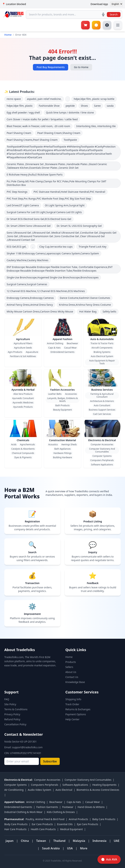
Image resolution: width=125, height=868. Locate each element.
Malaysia (79, 841)
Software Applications (102, 465)
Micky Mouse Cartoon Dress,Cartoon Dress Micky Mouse (40, 311)
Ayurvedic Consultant (23, 398)
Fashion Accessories (63, 390)
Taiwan (41, 841)
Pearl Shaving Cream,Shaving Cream (59, 133)
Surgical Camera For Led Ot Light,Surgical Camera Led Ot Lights (44, 212)
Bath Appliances (62, 449)
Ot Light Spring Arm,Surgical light (65, 205)
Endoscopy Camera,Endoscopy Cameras (30, 298)
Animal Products (78, 819)
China (25, 841)
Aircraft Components (102, 348)
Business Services (102, 390)
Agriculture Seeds (23, 348)
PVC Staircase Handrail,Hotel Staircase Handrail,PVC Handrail (69, 192)
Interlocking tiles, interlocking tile (96, 126)
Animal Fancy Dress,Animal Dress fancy (30, 305)
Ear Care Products (42, 824)
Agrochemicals (27, 444)
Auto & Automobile (102, 339)
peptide (70, 106)
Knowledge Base (75, 682)
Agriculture (23, 339)
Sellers (69, 667)
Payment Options (76, 714)
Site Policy (10, 704)
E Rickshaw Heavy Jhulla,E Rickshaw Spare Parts (35, 175)
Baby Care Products (104, 819)
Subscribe (50, 761)
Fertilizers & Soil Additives (23, 356)
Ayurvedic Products (23, 407)
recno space (14, 99)
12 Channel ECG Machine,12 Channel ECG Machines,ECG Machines (46, 291)
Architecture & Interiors (102, 401)
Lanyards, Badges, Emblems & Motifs (63, 400)
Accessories (71, 394)
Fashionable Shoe (49, 106)
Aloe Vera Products (23, 394)
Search (114, 14)
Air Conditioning (14, 790)
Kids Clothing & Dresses (61, 812)
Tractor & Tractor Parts (102, 343)
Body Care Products (16, 824)
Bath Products (62, 405)
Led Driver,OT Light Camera (23, 205)
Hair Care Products (15, 829)
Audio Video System (40, 790)
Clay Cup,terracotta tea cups (56, 247)
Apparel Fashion (63, 339)
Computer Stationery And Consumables (102, 450)
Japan (10, 841)
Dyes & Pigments (23, 457)
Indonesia (99, 841)
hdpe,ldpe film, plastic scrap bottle (94, 99)
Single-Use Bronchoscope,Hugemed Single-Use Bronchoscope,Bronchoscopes (53, 277)
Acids (14, 444)
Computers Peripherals (102, 460)
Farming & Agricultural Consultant (102, 395)
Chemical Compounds (23, 453)
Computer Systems (102, 456)
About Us (71, 672)
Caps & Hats (54, 348)
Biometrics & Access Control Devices (98, 790)
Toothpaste (70, 140)
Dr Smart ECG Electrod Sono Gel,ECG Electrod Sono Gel (39, 219)
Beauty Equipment (63, 410)
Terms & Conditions (16, 709)
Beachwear (72, 343)
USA (70, 848)
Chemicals (23, 440)
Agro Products (15, 352)
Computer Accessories (102, 444)
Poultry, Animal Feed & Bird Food (45, 819)
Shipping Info (73, 699)
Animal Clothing (55, 343)
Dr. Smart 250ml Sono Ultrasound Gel (29, 226)
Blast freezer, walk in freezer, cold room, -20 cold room (38, 126)
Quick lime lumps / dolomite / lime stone (70, 112)
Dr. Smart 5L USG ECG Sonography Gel (79, 226)
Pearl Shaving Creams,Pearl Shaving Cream (32, 140)
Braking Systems (102, 352)
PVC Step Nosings (17, 192)
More (84, 848)
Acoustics (53, 444)
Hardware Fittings (62, 453)
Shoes (84, 106)
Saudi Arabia (51, 848)
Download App (99, 4)
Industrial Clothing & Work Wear (23, 812)
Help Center (72, 719)
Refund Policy (12, 719)
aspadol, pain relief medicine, (44, 99)
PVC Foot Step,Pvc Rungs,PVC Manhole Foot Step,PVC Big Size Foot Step (49, 199)
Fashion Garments (47, 807)
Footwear (68, 807)
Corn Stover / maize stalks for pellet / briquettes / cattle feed (42, 119)
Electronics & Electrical (102, 440)
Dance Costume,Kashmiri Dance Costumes (85, 298)
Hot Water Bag (88, 311)
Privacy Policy (12, 714)
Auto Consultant (102, 405)
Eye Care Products (87, 824)
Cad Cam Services (102, 414)
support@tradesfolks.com (27, 747)
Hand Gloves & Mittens (91, 807)
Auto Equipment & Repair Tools (102, 362)
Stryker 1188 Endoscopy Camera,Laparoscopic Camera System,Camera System (53, 253)
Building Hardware (62, 457)
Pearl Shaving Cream (19, 133)
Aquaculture (32, 352)
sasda (110, 106)
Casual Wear (71, 348)
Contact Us (72, 677)
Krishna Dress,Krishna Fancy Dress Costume (85, 305)
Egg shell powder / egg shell (23, 112)
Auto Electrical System (102, 356)
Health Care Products (43, 829)
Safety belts (109, 311)
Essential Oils (65, 824)
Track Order (72, 704)
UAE (116, 841)
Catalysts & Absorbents (23, 449)
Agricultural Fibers (23, 343)
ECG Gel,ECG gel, (17, 247)
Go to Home (81, 67)
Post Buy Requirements (51, 67)
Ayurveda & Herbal (23, 390)
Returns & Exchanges (78, 709)
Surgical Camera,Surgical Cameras (27, 284)
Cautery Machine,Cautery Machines (28, 260)
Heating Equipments (104, 785)
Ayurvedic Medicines (23, 403)
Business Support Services (102, 410)
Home (8, 35)
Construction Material (62, 440)
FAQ (7, 699)
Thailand (59, 841)
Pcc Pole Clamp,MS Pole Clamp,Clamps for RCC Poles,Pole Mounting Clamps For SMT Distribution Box (56, 183)
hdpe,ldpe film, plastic (20, 106)
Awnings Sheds (69, 444)
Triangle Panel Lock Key (92, 247)
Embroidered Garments (62, 352)
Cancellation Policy (15, 724)
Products (71, 662)
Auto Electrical (64, 790)
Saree (97, 106)
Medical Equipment (71, 829)
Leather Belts (55, 394)
